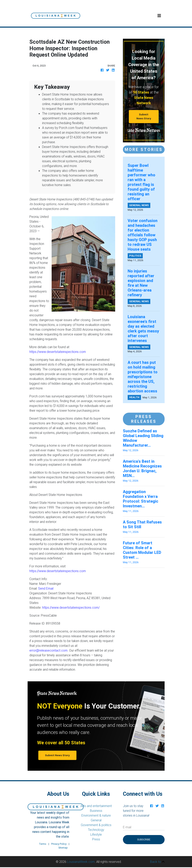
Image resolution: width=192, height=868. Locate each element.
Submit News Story (144, 116)
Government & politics (96, 825)
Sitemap (63, 848)
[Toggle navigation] (159, 16)
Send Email (46, 588)
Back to (157, 862)
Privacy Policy (59, 844)
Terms (43, 844)
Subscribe (144, 840)
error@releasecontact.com (48, 650)
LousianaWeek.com (81, 862)
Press (96, 839)
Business (96, 811)
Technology (96, 830)
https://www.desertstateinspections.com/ (71, 607)
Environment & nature (96, 815)
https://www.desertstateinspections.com (58, 352)
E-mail (127, 827)
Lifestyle (96, 834)
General (96, 820)
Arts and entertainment (96, 806)
